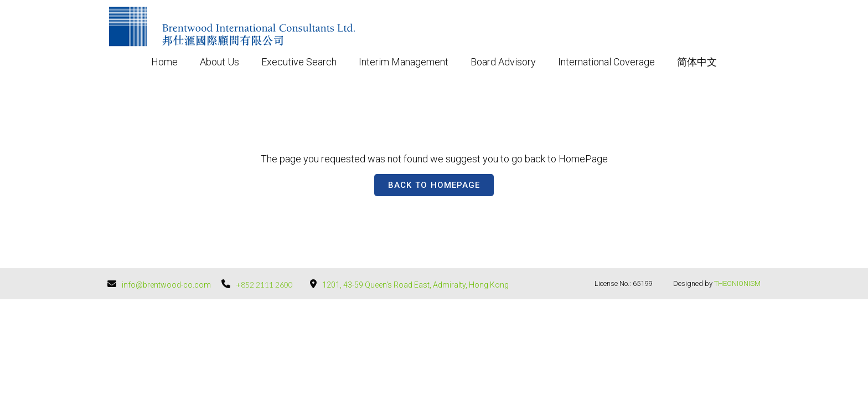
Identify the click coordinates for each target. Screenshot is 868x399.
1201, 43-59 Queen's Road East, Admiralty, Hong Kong (415, 285)
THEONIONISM (737, 283)
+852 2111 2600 (264, 285)
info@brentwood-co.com (166, 285)
